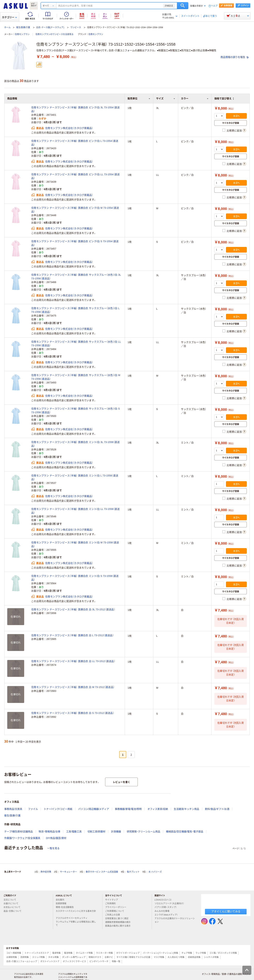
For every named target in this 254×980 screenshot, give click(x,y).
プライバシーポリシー (117, 907)
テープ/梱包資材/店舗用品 (19, 832)
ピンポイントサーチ (99, 962)
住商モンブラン (22, 34)
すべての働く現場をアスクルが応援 (133, 957)
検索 (183, 6)
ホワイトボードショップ (128, 953)
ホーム (7, 27)
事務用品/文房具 (13, 809)
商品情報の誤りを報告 (234, 57)
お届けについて (12, 904)
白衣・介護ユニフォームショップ (22, 962)
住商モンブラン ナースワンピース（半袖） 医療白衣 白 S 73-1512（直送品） (73, 713)
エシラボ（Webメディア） (168, 915)
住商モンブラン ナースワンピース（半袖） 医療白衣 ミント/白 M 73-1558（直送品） (75, 544)
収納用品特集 (194, 957)
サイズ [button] (166, 98)
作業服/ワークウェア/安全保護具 (22, 838)
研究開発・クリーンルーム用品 (143, 832)
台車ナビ (109, 957)
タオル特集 (53, 957)
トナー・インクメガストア (37, 953)
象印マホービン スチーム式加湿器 (102, 872)
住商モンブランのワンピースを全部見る (55, 34)
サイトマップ (111, 900)
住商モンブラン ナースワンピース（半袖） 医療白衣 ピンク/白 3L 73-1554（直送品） (75, 109)
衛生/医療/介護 (23, 27)
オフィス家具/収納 (158, 809)
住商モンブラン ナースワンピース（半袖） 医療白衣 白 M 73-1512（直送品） (73, 687)
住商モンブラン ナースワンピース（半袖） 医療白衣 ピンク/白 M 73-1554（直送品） (75, 210)
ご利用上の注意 (114, 915)
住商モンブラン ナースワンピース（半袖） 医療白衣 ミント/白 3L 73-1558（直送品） (75, 444)
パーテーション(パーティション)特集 (161, 953)
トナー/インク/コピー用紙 (58, 809)
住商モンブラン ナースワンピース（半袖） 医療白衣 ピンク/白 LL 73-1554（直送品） (75, 176)
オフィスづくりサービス (74, 962)
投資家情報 (62, 904)
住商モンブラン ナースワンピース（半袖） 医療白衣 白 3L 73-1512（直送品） (73, 609)
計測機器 (116, 832)
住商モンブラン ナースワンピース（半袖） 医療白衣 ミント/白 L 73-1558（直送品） (75, 477)
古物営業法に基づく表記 (118, 919)
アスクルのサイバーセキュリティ (73, 918)
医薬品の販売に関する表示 (119, 926)
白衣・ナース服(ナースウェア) (50, 27)
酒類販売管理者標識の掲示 (119, 922)
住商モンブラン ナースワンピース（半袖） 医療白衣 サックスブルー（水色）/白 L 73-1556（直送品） (75, 310)
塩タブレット (133, 872)
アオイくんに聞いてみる (226, 911)
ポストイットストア (50, 962)
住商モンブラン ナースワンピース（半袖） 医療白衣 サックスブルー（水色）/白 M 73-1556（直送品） (76, 377)
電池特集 (68, 953)
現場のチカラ (95, 957)
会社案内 (61, 900)
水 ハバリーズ (155, 872)
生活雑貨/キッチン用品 (186, 809)
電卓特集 (56, 953)
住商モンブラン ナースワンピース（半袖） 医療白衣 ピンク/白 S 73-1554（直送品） (75, 243)
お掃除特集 (12, 957)
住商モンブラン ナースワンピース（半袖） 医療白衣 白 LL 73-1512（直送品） (73, 661)
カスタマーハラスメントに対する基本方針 (76, 913)
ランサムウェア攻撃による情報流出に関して (76, 924)
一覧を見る (53, 848)
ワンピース (76, 27)
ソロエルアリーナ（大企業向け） (171, 904)
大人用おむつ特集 (176, 957)
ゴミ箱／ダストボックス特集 (223, 953)
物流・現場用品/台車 (49, 832)
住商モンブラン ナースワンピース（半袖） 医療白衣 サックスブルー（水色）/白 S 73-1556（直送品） (75, 410)
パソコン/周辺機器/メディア (94, 809)
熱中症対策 (46, 872)
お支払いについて (13, 907)
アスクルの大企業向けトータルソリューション (175, 920)
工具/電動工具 (74, 832)
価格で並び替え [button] (224, 98)
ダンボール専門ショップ (74, 957)
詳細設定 (169, 6)
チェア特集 (187, 953)
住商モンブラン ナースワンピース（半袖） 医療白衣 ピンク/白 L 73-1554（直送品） (75, 143)
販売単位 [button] (139, 98)
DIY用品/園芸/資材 (56, 838)
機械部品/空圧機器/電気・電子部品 (185, 832)
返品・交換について (14, 911)
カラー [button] (195, 98)
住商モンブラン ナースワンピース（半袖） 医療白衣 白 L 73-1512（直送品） (72, 635)
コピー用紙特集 (14, 953)
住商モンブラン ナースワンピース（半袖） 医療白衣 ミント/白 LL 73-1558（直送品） (75, 511)
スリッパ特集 (38, 957)
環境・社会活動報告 (66, 907)
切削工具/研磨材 (96, 832)
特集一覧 (116, 962)
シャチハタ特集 (211, 957)
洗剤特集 (25, 957)
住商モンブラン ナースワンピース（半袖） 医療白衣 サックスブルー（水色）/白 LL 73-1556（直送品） (76, 344)
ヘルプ (214, 6)
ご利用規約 (112, 904)
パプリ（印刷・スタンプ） (167, 907)
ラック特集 (201, 953)
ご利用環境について (116, 911)
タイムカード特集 (84, 953)
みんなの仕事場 (163, 911)
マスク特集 (159, 957)
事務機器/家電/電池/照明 (128, 809)
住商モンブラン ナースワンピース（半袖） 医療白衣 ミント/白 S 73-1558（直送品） (75, 578)
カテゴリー (9, 17)
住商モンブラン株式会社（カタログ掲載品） (69, 128)
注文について (11, 900)
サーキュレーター (68, 872)
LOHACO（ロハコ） (165, 900)
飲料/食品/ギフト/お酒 (217, 809)
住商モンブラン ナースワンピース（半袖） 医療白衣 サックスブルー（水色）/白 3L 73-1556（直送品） (76, 277)
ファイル (33, 809)
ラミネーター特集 (104, 953)
